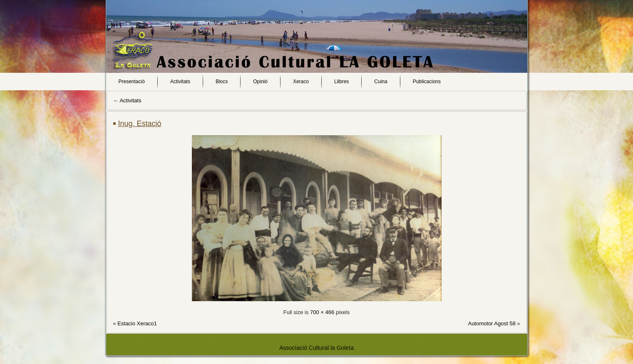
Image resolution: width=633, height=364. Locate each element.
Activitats (180, 82)
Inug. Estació (140, 124)
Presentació (132, 82)
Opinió (260, 82)
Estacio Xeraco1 (137, 323)
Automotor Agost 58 (492, 323)
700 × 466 (322, 312)
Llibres (341, 82)
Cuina (381, 82)
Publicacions (427, 82)
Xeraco (301, 82)
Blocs (222, 82)
